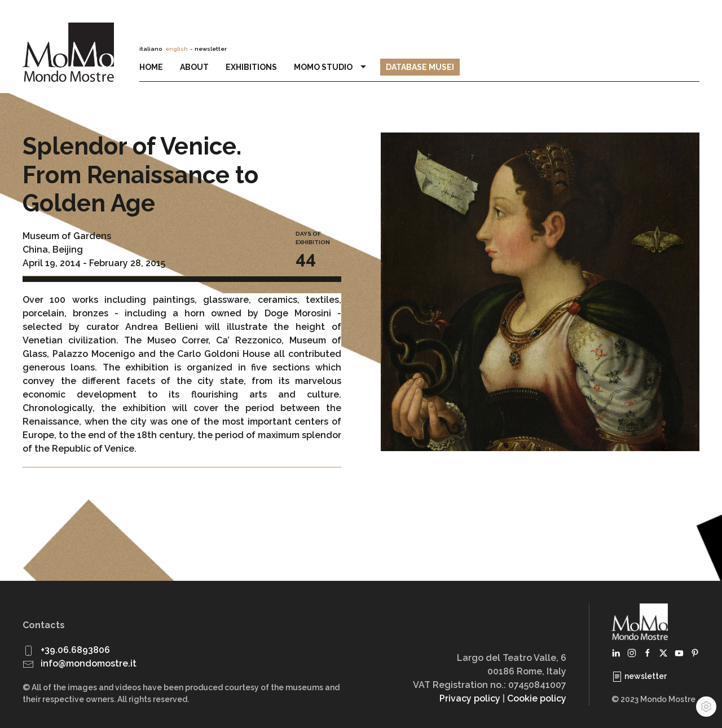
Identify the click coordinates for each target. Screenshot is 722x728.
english (177, 49)
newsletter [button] (211, 49)
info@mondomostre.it (89, 663)
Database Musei (420, 67)
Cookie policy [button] (537, 698)
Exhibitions (251, 67)
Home (151, 67)
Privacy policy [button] (470, 698)
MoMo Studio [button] (332, 67)
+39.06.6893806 (75, 650)
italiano (151, 49)
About (194, 67)
